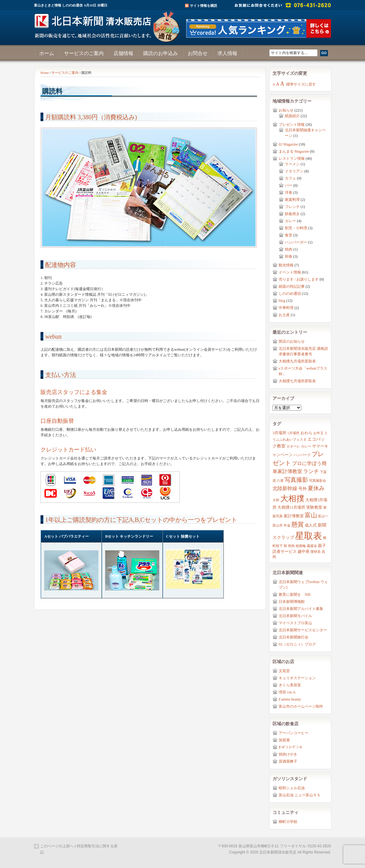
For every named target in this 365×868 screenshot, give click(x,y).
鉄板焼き (292, 214)
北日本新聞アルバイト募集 (301, 609)
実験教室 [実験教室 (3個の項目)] (314, 507)
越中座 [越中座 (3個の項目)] (304, 552)
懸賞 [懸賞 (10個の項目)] (298, 524)
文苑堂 (284, 671)
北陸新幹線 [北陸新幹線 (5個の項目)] (285, 488)
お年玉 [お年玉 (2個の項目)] (318, 433)
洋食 (289, 193)
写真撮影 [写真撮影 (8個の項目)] (296, 480)
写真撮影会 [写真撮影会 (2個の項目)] (318, 481)
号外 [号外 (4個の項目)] (303, 489)
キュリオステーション (297, 678)
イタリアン (294, 171)
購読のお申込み (161, 53)
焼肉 (289, 249)
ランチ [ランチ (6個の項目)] (311, 471)
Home (45, 73)
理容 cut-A (287, 692)
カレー (290, 221)
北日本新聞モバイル (295, 616)
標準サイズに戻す (301, 84)
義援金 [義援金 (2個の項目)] (312, 546)
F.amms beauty (290, 699)
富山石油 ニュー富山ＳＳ (300, 795)
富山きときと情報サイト (108, 24)
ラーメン (292, 164)
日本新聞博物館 (292, 602)
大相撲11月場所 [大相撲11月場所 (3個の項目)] (291, 507)
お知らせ (286, 110)
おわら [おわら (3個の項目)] (306, 433)
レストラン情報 (292, 159)
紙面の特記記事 (292, 286)
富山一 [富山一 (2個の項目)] (323, 516)
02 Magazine (288, 144)
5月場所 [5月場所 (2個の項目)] (293, 433)
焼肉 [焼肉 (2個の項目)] (291, 546)
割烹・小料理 (296, 228)
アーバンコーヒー (294, 733)
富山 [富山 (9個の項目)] (311, 515)
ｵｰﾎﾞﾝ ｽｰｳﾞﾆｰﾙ (290, 747)
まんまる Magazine (294, 151)
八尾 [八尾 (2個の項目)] (280, 481)
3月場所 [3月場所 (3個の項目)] (279, 433)
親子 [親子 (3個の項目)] (322, 546)
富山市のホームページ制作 (301, 706)
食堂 (289, 235)
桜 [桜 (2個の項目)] (285, 546)
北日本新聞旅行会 (294, 637)
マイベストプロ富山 (295, 623)
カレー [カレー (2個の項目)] (306, 446)
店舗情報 (123, 53)
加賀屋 (284, 740)
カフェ (290, 178)
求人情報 (227, 53)
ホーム (47, 53)
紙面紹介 (292, 116)
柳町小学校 (288, 822)
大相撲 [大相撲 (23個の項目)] (292, 499)
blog (282, 301)
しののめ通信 (290, 294)
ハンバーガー (296, 242)
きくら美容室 (290, 685)
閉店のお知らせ (292, 341)
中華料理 (286, 308)
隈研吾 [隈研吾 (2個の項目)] (316, 552)
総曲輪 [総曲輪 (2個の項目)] (301, 546)
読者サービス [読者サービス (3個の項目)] (285, 552)
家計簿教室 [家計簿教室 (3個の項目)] (294, 516)
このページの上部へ (57, 846)
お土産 (284, 315)
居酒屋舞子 (288, 761)
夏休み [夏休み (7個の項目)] (316, 488)
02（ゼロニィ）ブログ (297, 644)
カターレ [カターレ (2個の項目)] (293, 446)
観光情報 (286, 265)
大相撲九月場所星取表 (297, 361)
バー (289, 185)
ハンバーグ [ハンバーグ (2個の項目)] (302, 455)
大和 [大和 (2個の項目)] (276, 500)
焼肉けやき (288, 754)
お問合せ (198, 53)
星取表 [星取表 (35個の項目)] (309, 536)
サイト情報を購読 (204, 6)
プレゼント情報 (292, 125)
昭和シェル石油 (292, 788)
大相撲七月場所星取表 (297, 381)
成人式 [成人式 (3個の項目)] (311, 525)
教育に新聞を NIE (295, 595)
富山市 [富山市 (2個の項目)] (278, 525)
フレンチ (292, 207)
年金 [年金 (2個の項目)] (287, 525)
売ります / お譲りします (299, 279)
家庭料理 (292, 200)
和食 (289, 256)
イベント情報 (290, 272)
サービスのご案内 (84, 53)
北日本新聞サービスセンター (303, 630)
